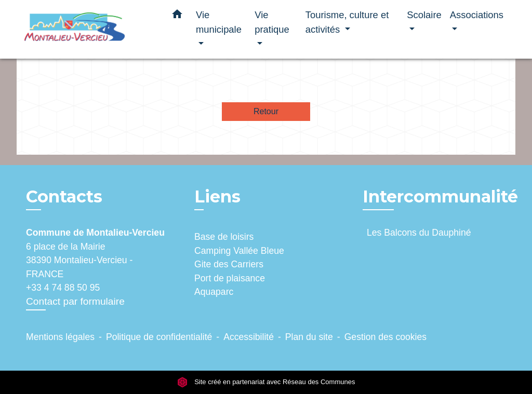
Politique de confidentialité (159, 337)
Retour (266, 111)
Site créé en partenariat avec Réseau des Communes (266, 382)
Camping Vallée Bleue (239, 251)
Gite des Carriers (229, 264)
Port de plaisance (230, 278)
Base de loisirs (224, 237)
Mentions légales (60, 337)
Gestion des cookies (385, 337)
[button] (177, 16)
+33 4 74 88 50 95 (63, 288)
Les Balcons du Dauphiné (419, 233)
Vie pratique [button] (272, 22)
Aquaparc (214, 292)
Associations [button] (477, 15)
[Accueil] (89, 29)
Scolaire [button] (424, 15)
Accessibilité (249, 337)
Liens (217, 196)
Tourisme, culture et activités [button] (347, 22)
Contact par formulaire (75, 301)
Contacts (64, 197)
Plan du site (309, 337)
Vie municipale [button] (219, 22)
